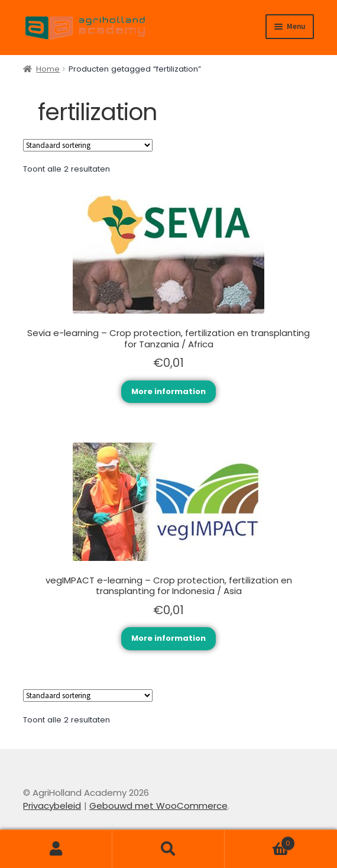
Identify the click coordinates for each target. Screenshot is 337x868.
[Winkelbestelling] (88, 145)
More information (168, 391)
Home (48, 69)
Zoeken (168, 849)
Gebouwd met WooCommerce (158, 806)
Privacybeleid (52, 806)
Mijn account (56, 849)
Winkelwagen (260, 840)
